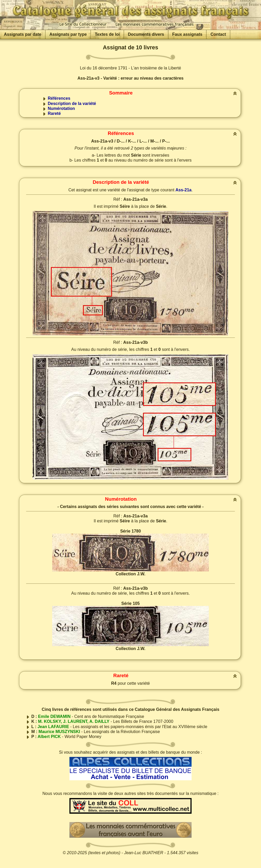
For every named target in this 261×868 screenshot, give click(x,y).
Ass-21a (183, 190)
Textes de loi (107, 34)
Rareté (54, 113)
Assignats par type (68, 34)
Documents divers (146, 34)
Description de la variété (72, 104)
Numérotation (61, 108)
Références (59, 98)
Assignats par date (23, 34)
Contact (218, 34)
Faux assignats (187, 34)
